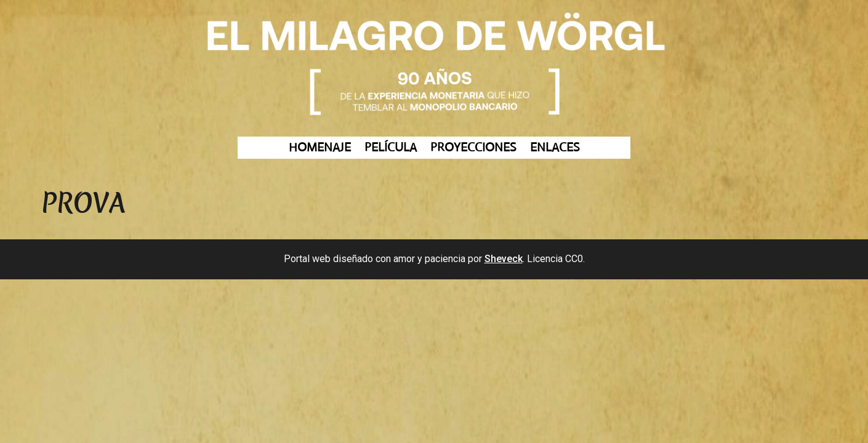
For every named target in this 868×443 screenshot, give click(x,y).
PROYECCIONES (473, 148)
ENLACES (555, 148)
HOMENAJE (320, 148)
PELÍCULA (391, 148)
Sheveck (504, 259)
